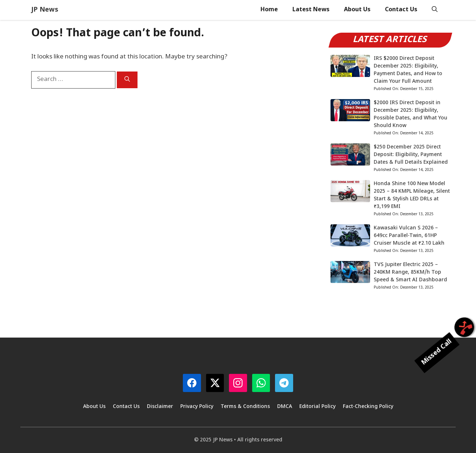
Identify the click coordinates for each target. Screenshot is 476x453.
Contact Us (401, 10)
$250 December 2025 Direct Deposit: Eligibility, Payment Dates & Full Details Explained (411, 155)
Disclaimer (160, 407)
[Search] (127, 80)
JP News (45, 10)
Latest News (311, 10)
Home (269, 10)
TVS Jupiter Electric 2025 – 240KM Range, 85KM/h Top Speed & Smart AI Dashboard (410, 272)
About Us (357, 10)
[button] (435, 10)
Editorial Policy (317, 407)
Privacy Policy (197, 407)
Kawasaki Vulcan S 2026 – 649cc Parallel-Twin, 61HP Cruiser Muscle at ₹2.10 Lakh (409, 236)
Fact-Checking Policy (368, 407)
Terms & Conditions (245, 407)
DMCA (285, 407)
